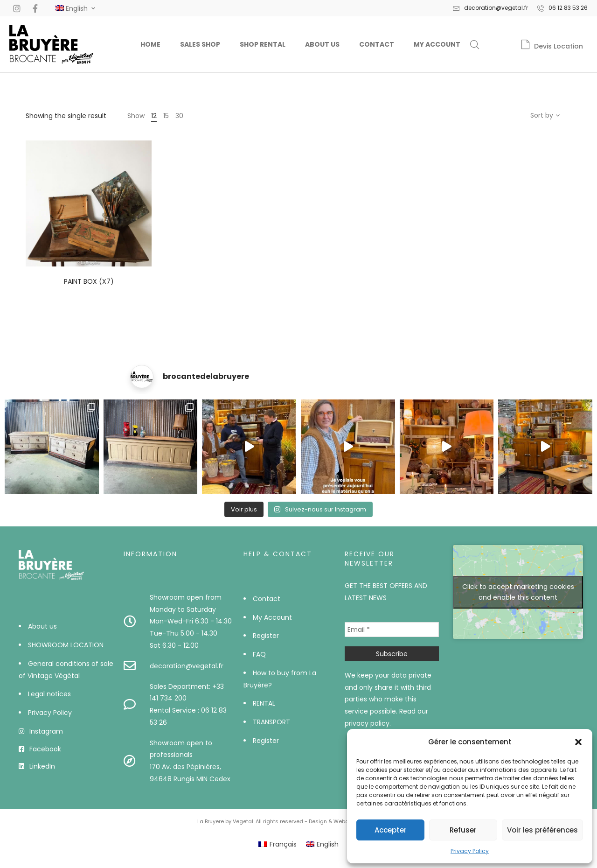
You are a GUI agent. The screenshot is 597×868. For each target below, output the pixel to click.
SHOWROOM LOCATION (66, 645)
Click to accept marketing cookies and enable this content (518, 592)
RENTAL (264, 703)
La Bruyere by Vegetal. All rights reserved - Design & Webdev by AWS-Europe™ (299, 821)
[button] (578, 742)
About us (322, 44)
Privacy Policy (470, 851)
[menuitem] (278, 844)
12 (154, 116)
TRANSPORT (271, 722)
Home (150, 44)
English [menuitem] (328, 844)
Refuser (463, 830)
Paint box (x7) (89, 281)
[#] (72, 8)
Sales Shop (200, 44)
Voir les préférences (542, 830)
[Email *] (392, 630)
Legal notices (49, 694)
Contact (377, 44)
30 (179, 116)
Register (266, 636)
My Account (437, 44)
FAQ (259, 654)
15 (166, 116)
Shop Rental (263, 44)
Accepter (391, 830)
